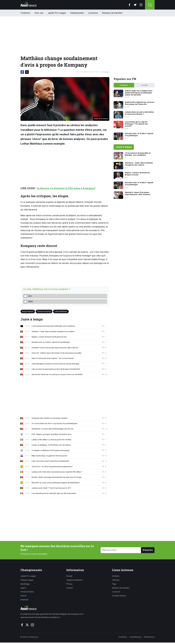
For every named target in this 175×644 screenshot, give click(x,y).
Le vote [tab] (144, 85)
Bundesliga (25, 584)
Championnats (77, 13)
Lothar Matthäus (61, 311)
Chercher (116, 580)
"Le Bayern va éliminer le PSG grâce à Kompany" (66, 188)
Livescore (93, 13)
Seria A (23, 596)
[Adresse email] (121, 550)
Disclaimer (123, 637)
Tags (114, 584)
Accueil (69, 576)
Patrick (106, 72)
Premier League (27, 580)
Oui (30, 296)
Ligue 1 (23, 588)
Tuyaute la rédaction (74, 580)
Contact (70, 588)
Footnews (25, 13)
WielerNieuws (149, 637)
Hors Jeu (39, 13)
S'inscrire (148, 550)
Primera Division (27, 592)
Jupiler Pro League (57, 13)
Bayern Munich (28, 311)
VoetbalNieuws (135, 637)
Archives (116, 576)
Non (30, 302)
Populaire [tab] (124, 85)
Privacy (69, 584)
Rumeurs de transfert (112, 13)
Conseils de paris (119, 596)
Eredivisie (24, 600)
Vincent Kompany (44, 311)
